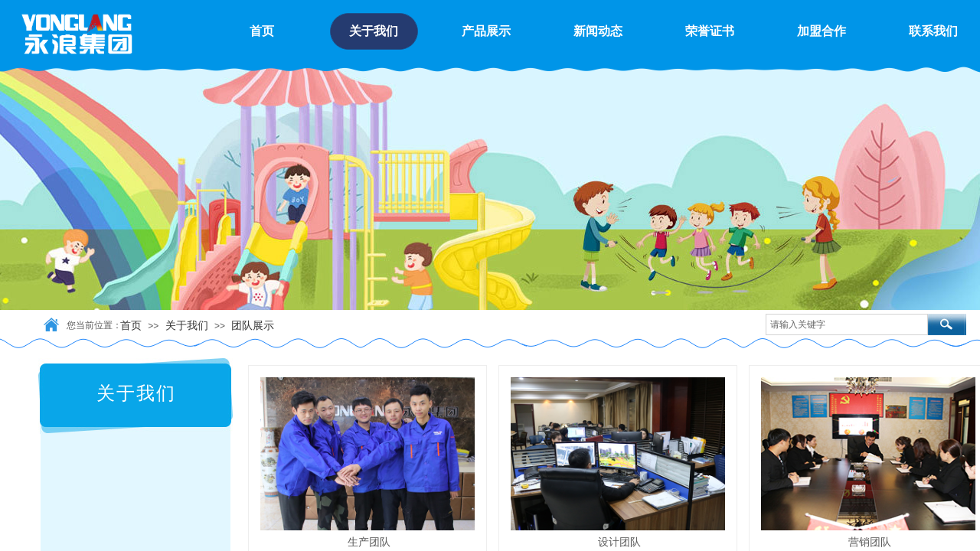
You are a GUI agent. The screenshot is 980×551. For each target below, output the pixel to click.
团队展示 (253, 325)
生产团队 (369, 542)
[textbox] (847, 324)
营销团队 (870, 542)
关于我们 (187, 325)
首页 (131, 325)
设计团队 (619, 542)
